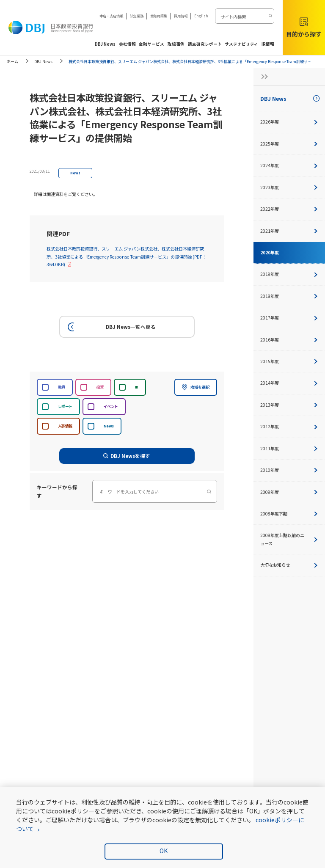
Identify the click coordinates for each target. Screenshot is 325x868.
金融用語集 (159, 16)
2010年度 (289, 470)
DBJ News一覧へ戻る (110, 327)
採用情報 (181, 16)
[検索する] (270, 16)
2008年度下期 (289, 514)
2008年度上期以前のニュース (289, 539)
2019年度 (289, 274)
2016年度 (289, 340)
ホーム (12, 62)
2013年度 (289, 405)
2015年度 (289, 361)
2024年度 (289, 165)
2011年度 (289, 448)
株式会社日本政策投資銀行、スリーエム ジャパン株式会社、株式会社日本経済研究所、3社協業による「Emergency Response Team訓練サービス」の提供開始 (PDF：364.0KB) (127, 256)
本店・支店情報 (111, 16)
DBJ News (43, 62)
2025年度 (289, 144)
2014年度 (289, 383)
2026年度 (289, 122)
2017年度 (289, 318)
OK (164, 851)
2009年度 (289, 492)
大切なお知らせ (289, 565)
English (201, 16)
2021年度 (289, 231)
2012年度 (289, 426)
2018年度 (289, 296)
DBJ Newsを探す (127, 456)
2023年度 (289, 187)
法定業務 (137, 16)
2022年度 (289, 209)
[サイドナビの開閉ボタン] (262, 77)
